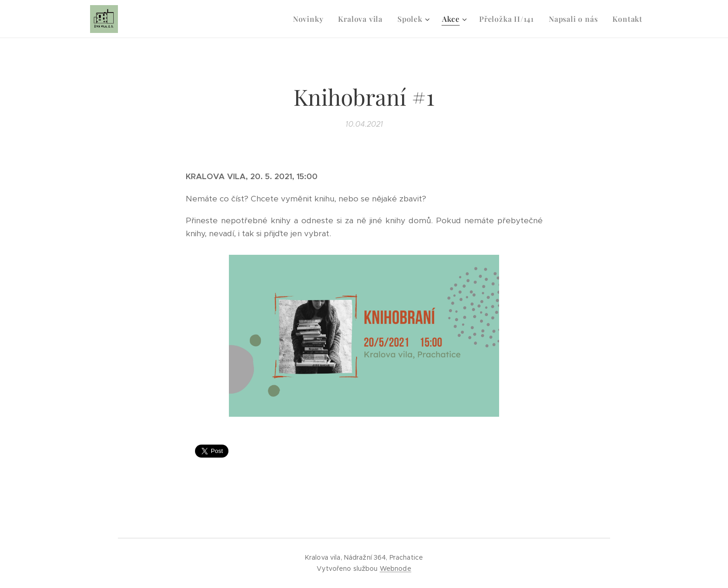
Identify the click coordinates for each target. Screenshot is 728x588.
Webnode (396, 569)
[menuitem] (311, 19)
